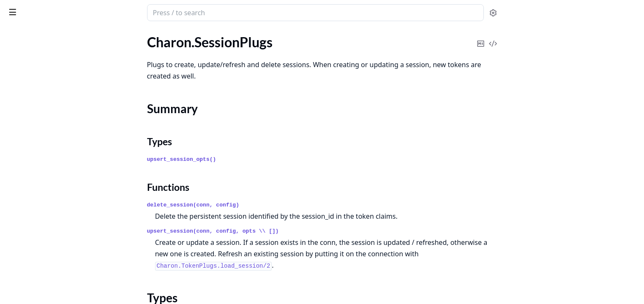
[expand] (118, 44)
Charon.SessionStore (36, 115)
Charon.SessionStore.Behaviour (52, 126)
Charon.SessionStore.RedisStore (53, 161)
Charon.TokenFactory (37, 229)
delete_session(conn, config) (257, 205)
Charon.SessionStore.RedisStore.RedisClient (60, 195)
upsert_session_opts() (245, 159)
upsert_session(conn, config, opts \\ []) (276, 231)
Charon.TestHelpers (35, 218)
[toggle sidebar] (116, 12)
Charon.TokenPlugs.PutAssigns (51, 297)
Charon (19, 8)
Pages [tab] (15, 34)
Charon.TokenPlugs (34, 275)
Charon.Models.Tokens (39, 53)
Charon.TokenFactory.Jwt (43, 252)
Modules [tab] (51, 34)
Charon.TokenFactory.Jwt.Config (53, 263)
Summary (29, 80)
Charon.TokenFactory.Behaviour (53, 240)
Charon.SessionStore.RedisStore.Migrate (60, 183)
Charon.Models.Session (40, 42)
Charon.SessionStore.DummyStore (56, 138)
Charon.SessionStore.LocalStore (52, 149)
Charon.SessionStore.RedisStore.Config (60, 172)
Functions (29, 100)
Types (23, 90)
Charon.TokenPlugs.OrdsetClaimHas (59, 286)
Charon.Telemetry (32, 206)
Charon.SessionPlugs (37, 65)
